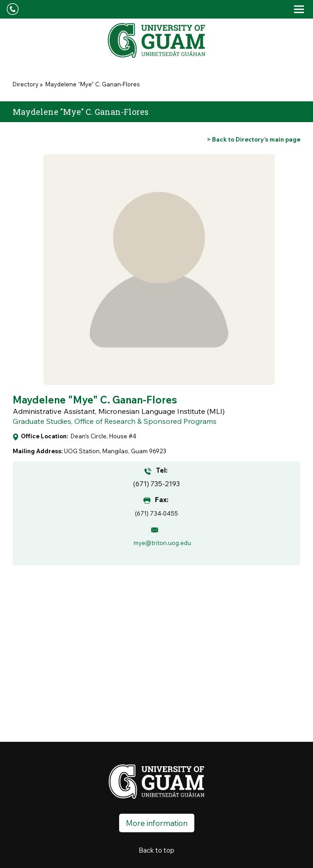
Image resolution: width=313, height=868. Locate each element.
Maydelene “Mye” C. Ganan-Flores (92, 84)
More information (157, 823)
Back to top (156, 850)
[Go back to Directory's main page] (254, 139)
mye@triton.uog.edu (162, 543)
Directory (26, 84)
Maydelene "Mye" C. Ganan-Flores (95, 400)
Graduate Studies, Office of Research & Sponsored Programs (115, 421)
